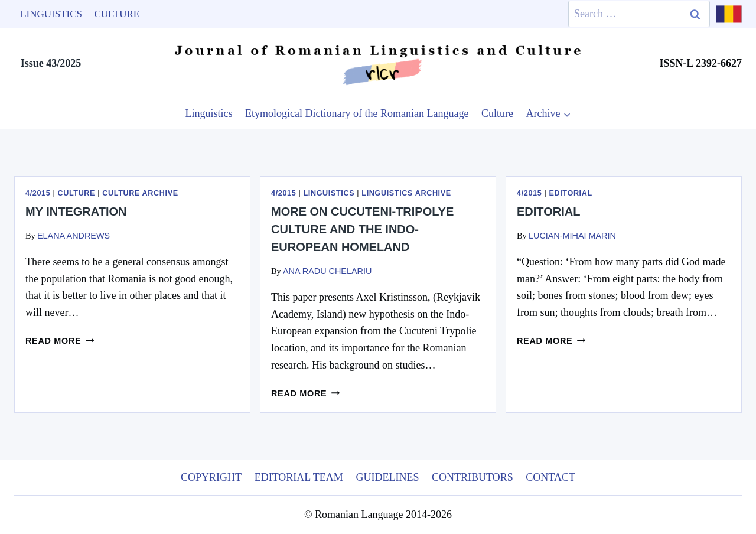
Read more (60, 341)
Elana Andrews (74, 236)
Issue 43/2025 (51, 63)
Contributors (472, 477)
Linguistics (51, 14)
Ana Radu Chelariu (327, 271)
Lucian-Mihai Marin (572, 236)
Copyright (211, 477)
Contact (550, 477)
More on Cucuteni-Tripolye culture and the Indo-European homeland (362, 229)
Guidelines (387, 477)
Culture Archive (140, 193)
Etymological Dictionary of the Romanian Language (357, 113)
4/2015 (38, 193)
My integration (76, 211)
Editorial (570, 193)
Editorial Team (299, 477)
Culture (117, 14)
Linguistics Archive (406, 193)
